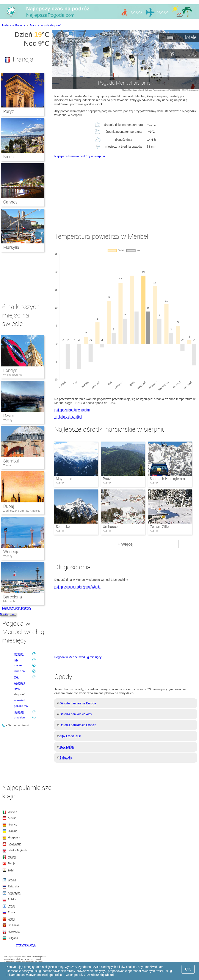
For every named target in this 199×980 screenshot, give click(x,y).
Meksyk (13, 857)
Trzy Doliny (67, 747)
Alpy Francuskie (70, 736)
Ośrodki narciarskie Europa (78, 703)
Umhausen (111, 527)
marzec (19, 665)
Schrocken (64, 527)
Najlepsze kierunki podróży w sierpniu (80, 156)
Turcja (7, 465)
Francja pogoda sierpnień (46, 25)
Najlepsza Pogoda (14, 25)
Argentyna (14, 893)
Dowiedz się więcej (100, 975)
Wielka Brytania (13, 375)
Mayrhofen (64, 479)
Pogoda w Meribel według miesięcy (78, 657)
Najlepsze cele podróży (17, 608)
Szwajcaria (15, 844)
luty (16, 660)
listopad (19, 712)
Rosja (11, 912)
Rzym (9, 416)
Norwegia (14, 932)
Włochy (8, 420)
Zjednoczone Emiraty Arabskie (22, 511)
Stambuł (11, 461)
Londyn (10, 370)
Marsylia (11, 247)
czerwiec (20, 683)
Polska (12, 899)
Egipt (11, 870)
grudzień (19, 717)
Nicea (9, 157)
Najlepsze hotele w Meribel (72, 410)
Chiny (11, 919)
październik (21, 706)
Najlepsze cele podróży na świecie (77, 587)
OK (188, 969)
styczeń (19, 654)
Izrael (11, 906)
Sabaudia (66, 757)
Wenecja (11, 552)
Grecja (12, 880)
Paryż (9, 111)
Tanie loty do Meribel (68, 417)
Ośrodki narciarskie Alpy (76, 714)
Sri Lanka (14, 925)
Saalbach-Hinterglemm (167, 479)
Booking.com (8, 614)
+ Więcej (126, 544)
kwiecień (19, 671)
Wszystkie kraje (26, 945)
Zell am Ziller (160, 527)
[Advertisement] (126, 191)
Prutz (107, 479)
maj (16, 677)
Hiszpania (9, 601)
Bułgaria (13, 938)
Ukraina (13, 831)
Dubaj (9, 506)
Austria (12, 818)
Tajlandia (13, 886)
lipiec (17, 689)
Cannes (10, 202)
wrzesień (20, 700)
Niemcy (12, 825)
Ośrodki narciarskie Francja (78, 725)
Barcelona (13, 597)
